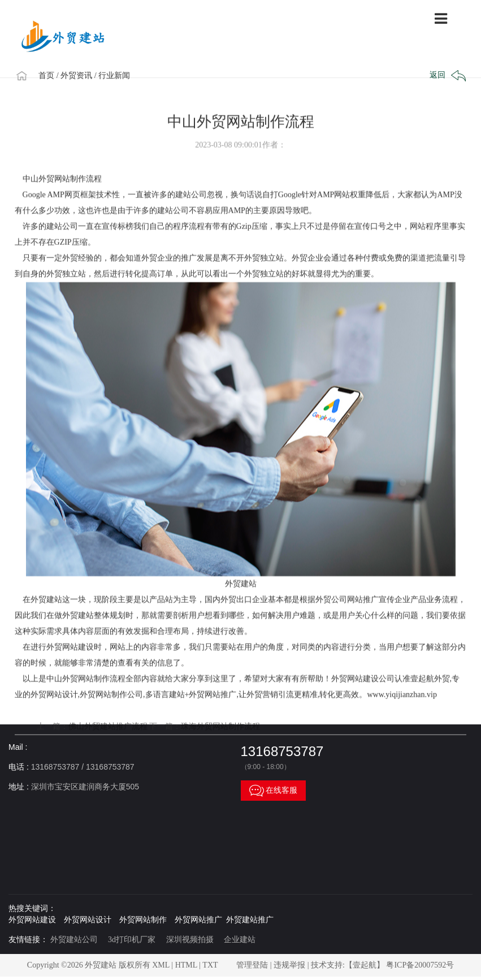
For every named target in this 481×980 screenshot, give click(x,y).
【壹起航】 (365, 965)
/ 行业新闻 (117, 75)
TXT (210, 965)
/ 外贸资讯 (79, 75)
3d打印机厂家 (132, 940)
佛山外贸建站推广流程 (108, 754)
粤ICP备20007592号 (420, 965)
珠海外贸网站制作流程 (220, 754)
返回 (447, 76)
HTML (186, 965)
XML (161, 965)
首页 (51, 75)
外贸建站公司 (74, 940)
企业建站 (240, 940)
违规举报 (289, 965)
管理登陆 (252, 965)
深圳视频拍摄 (190, 940)
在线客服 (274, 791)
